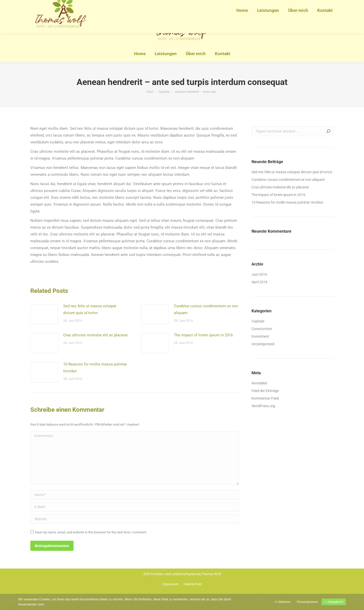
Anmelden (259, 383)
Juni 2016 (259, 274)
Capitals (258, 321)
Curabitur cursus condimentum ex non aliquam (206, 309)
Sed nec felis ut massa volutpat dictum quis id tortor (90, 309)
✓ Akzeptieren (334, 602)
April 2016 (259, 282)
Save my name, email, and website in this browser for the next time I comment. (91, 532)
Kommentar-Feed (265, 398)
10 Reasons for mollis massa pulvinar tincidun (95, 368)
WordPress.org (263, 406)
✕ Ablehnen (282, 602)
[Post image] (44, 314)
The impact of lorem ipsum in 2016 (203, 335)
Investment (260, 336)
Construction (262, 329)
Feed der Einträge (265, 391)
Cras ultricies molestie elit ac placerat (95, 335)
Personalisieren (307, 602)
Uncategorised (263, 344)
